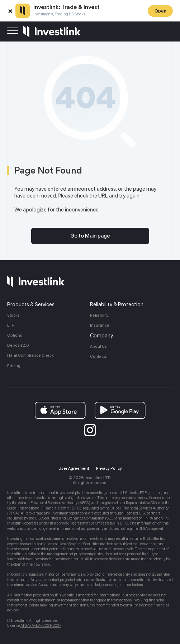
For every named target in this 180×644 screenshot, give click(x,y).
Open (160, 11)
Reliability (99, 315)
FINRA (148, 518)
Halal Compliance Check (30, 355)
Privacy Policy (109, 469)
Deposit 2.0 (18, 345)
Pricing (14, 366)
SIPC (165, 518)
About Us (98, 347)
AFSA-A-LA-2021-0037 (41, 626)
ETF (11, 325)
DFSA (13, 513)
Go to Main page (90, 236)
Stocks (13, 315)
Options (15, 335)
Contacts (98, 357)
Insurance (100, 325)
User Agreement (74, 469)
